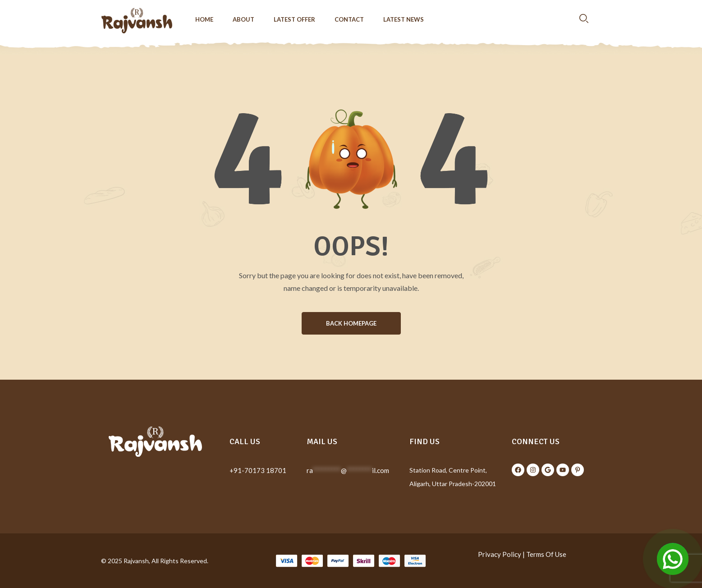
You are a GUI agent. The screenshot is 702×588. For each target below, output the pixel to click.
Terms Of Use (546, 554)
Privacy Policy (500, 554)
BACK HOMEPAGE (351, 323)
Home (204, 19)
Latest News (404, 19)
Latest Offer (294, 19)
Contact (349, 19)
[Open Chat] (673, 559)
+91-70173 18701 (258, 470)
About (243, 19)
